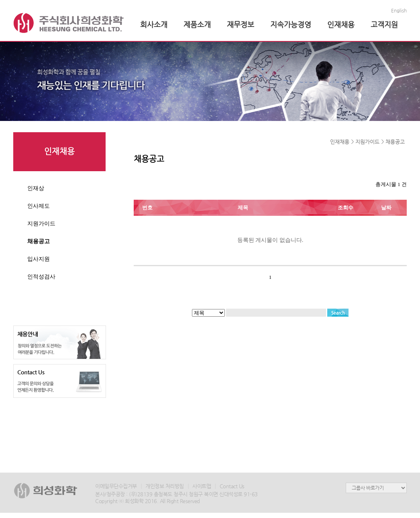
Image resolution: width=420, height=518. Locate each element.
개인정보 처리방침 (165, 486)
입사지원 (39, 259)
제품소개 (197, 24)
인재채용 (341, 24)
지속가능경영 (291, 24)
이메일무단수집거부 (116, 486)
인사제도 (39, 206)
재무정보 (241, 24)
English (399, 10)
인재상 (36, 188)
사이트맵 (202, 486)
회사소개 (154, 24)
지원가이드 (41, 223)
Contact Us (232, 486)
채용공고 (39, 241)
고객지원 (384, 24)
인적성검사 (41, 276)
